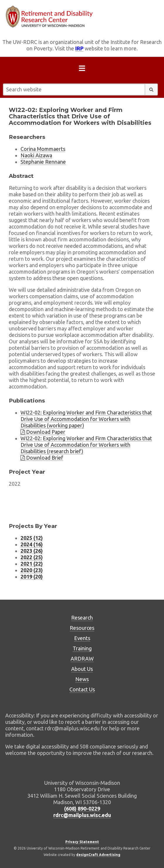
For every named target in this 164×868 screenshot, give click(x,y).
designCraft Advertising (98, 855)
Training (82, 648)
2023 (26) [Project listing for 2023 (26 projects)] (32, 551)
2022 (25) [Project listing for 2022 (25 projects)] (32, 557)
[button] (151, 89)
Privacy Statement (82, 842)
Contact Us (82, 689)
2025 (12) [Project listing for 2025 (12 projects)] (32, 538)
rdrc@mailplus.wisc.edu (82, 815)
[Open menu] (82, 69)
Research (82, 618)
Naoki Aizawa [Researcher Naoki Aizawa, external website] (36, 155)
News (82, 679)
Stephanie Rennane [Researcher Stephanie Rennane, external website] (43, 162)
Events (82, 638)
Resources (82, 628)
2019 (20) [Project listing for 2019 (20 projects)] (32, 577)
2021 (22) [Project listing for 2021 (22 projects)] (32, 564)
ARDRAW (82, 659)
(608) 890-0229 (82, 809)
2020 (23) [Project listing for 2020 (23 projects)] (32, 570)
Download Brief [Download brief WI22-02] (42, 458)
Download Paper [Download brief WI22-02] (43, 432)
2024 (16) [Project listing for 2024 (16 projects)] (32, 544)
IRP (79, 48)
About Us (82, 669)
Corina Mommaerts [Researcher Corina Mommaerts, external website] (43, 149)
